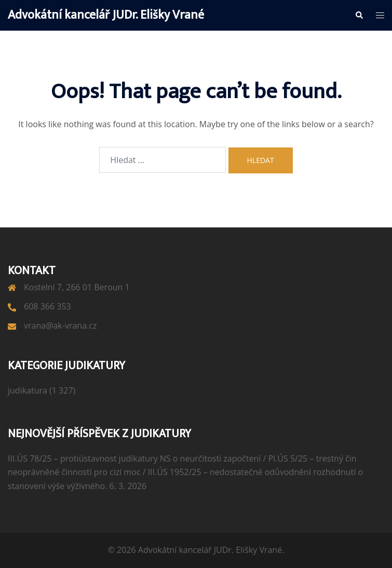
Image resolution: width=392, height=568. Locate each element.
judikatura (28, 390)
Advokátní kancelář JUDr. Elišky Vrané (106, 15)
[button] (359, 15)
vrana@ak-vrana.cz (60, 326)
